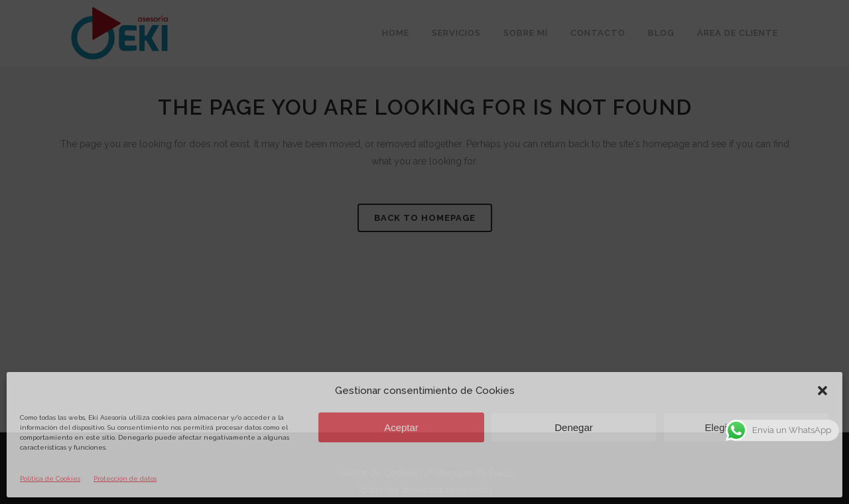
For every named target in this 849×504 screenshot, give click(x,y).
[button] (822, 391)
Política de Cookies (50, 478)
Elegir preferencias (746, 427)
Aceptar (401, 427)
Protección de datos (125, 478)
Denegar (574, 427)
